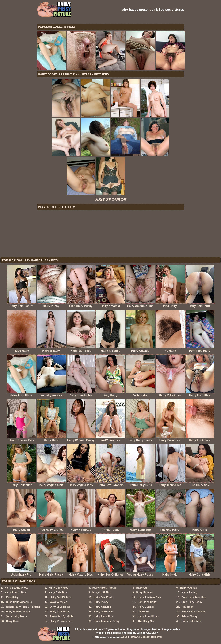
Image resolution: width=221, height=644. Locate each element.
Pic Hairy (143, 612)
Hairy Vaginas (189, 588)
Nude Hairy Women (193, 612)
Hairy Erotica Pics (15, 592)
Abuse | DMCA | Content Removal (141, 637)
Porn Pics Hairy (147, 602)
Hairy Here (12, 621)
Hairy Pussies (145, 592)
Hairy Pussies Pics (61, 621)
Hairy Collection (191, 621)
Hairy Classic (146, 607)
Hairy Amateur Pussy (107, 621)
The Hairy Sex (146, 621)
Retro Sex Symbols (61, 616)
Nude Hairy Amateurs (19, 602)
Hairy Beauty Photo (16, 588)
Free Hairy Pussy (192, 602)
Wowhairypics (58, 602)
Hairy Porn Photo (148, 616)
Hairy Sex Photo (104, 597)
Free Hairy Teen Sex (194, 597)
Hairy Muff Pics (102, 592)
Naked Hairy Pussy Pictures (23, 607)
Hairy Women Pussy (18, 612)
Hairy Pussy (101, 602)
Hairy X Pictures (60, 612)
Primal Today (189, 616)
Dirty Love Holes (60, 607)
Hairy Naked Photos (104, 588)
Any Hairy (188, 607)
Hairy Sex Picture (60, 597)
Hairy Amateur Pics (149, 597)
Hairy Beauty (189, 592)
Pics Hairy (12, 597)
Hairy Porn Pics (103, 612)
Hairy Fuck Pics (103, 616)
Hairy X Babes (102, 607)
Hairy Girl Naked (59, 588)
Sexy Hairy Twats (16, 616)
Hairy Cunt (143, 588)
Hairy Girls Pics (58, 592)
